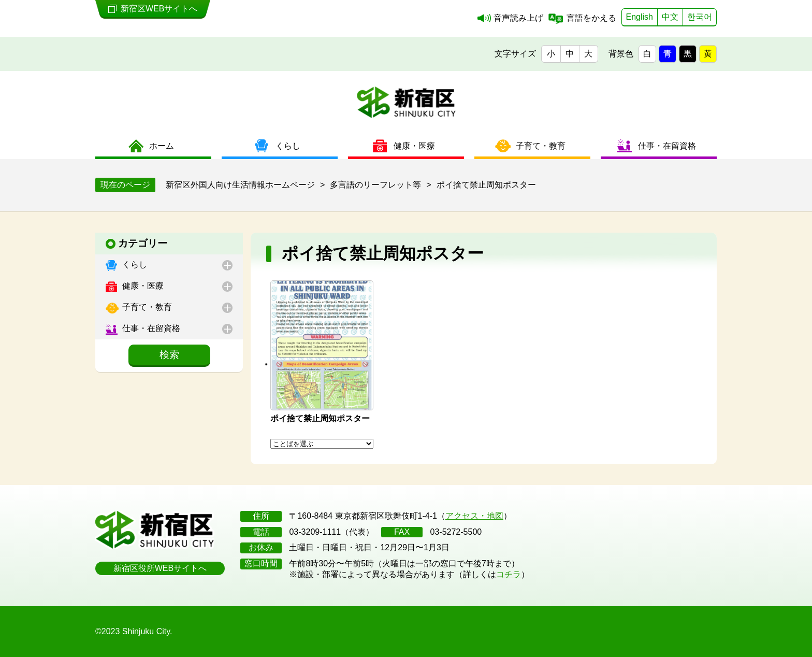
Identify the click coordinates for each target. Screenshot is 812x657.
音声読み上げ (518, 18)
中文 (670, 17)
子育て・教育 (146, 307)
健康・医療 (142, 286)
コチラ (509, 574)
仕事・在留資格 (150, 328)
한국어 (700, 17)
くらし (134, 265)
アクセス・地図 (474, 516)
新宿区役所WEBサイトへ (160, 568)
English (640, 17)
